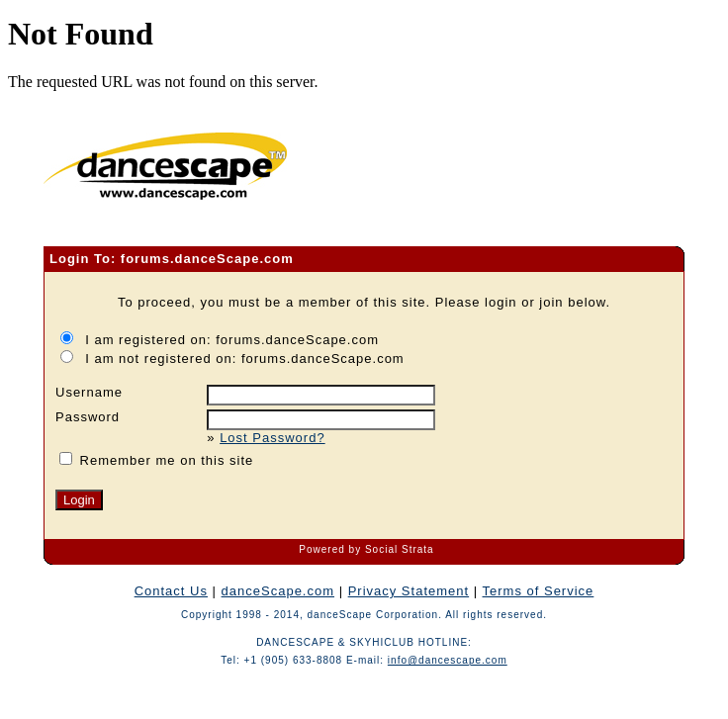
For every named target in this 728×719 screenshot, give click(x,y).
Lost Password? (273, 438)
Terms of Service (539, 591)
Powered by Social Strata (366, 549)
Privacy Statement (409, 591)
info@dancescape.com (448, 660)
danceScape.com (278, 591)
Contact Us (171, 591)
